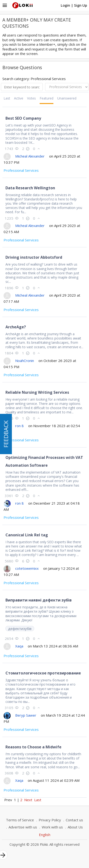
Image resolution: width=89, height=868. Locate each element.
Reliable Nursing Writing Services (37, 392)
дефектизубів (20, 628)
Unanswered (67, 98)
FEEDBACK (6, 434)
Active (19, 98)
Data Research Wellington (30, 188)
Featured (47, 98)
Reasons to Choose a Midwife (33, 747)
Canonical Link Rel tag (27, 535)
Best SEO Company (23, 118)
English (45, 835)
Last (7, 98)
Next (28, 800)
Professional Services (21, 170)
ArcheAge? (16, 327)
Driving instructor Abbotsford (34, 257)
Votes (31, 98)
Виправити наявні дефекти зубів (39, 600)
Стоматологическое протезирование (43, 673)
